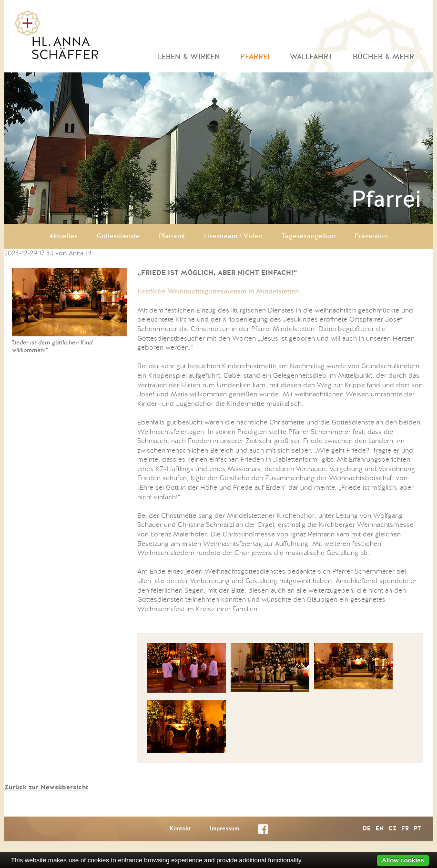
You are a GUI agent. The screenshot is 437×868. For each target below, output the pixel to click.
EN (380, 829)
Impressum (224, 829)
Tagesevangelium (309, 236)
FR (405, 829)
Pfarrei (255, 57)
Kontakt (180, 829)
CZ (392, 829)
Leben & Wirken (189, 57)
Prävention (371, 236)
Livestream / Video (233, 236)
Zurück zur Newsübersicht (46, 787)
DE (367, 829)
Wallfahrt (311, 57)
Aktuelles (63, 236)
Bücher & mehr (383, 57)
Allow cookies (403, 860)
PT (417, 829)
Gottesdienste (118, 236)
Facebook (263, 831)
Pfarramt (172, 236)
